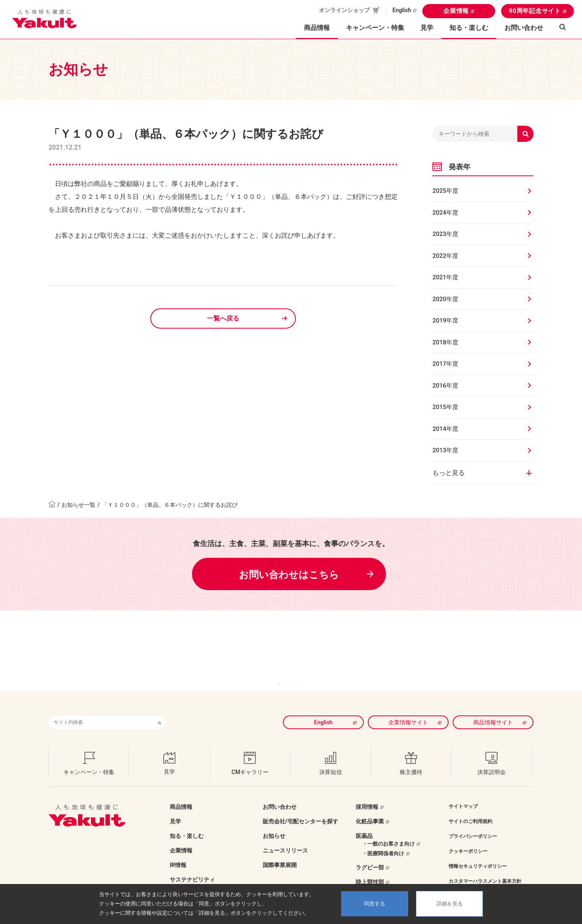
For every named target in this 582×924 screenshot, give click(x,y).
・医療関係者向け (383, 841)
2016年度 (445, 386)
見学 (427, 28)
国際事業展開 (280, 853)
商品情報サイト (493, 710)
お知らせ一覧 (78, 505)
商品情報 (181, 795)
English (402, 10)
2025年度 (445, 191)
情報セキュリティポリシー (478, 854)
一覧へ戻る (223, 318)
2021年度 (445, 277)
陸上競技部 (370, 870)
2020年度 (445, 299)
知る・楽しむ (187, 824)
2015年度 (445, 407)
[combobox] (101, 710)
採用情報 (367, 795)
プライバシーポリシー (473, 824)
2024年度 (445, 213)
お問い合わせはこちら (289, 575)
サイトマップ (463, 794)
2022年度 (445, 256)
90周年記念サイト (535, 11)
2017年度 (445, 364)
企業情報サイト (408, 710)
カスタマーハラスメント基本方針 (485, 869)
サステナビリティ (192, 867)
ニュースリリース (285, 838)
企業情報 (456, 11)
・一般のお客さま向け (388, 832)
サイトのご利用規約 (470, 809)
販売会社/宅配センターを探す (300, 809)
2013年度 (445, 450)
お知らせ (274, 824)
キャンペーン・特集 (375, 28)
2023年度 (445, 234)
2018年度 (445, 342)
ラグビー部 (370, 855)
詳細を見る (450, 904)
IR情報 (178, 853)
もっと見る (449, 473)
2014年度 (445, 429)
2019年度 (445, 321)
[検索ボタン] (160, 710)
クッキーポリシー (468, 839)
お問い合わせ (524, 28)
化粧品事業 (370, 809)
